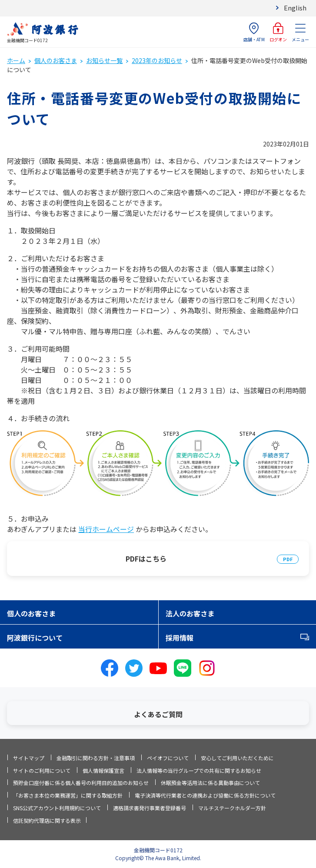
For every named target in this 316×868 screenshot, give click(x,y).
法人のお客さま (190, 613)
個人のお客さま (56, 60)
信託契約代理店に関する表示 (47, 820)
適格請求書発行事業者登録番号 (150, 808)
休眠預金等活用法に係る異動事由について (210, 783)
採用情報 (180, 638)
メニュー (300, 32)
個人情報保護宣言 (103, 770)
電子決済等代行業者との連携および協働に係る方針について (205, 795)
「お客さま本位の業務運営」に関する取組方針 (68, 795)
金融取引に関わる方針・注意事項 (96, 758)
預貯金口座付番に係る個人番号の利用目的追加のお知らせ (81, 783)
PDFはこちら (146, 559)
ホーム (16, 60)
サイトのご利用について (42, 770)
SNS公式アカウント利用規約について (57, 808)
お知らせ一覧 (104, 60)
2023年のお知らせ (157, 60)
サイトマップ (29, 758)
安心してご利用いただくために (237, 758)
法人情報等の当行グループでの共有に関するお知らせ (199, 770)
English (295, 8)
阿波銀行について (35, 638)
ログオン (278, 32)
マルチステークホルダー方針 (232, 808)
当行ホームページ (106, 529)
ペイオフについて (168, 758)
